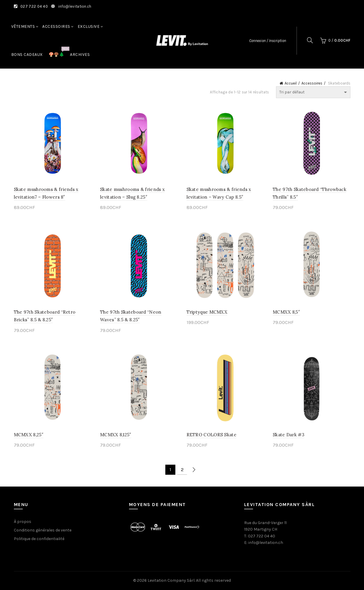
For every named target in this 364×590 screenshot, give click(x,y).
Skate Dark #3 (289, 435)
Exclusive (89, 26)
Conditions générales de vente (43, 530)
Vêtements (23, 26)
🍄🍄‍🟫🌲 (58, 52)
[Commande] (313, 92)
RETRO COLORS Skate (212, 435)
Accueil (291, 83)
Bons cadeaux (27, 55)
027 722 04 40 (34, 6)
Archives (80, 55)
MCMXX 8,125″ (116, 435)
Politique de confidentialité (39, 539)
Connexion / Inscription (268, 41)
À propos (23, 522)
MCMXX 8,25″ (29, 435)
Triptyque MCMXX (207, 312)
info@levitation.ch (75, 6)
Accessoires (56, 26)
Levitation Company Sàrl (171, 580)
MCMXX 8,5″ (286, 312)
